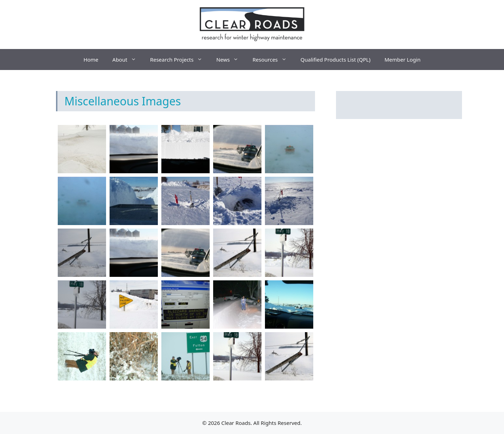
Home (91, 59)
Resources (273, 59)
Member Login (402, 59)
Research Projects (180, 59)
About (128, 59)
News (231, 59)
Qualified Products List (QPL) (336, 59)
